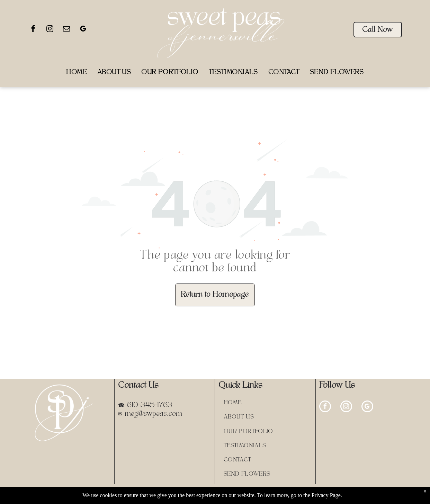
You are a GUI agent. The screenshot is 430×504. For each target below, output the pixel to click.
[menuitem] (77, 73)
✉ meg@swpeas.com (150, 414)
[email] (66, 30)
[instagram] (50, 30)
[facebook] (33, 30)
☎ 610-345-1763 (145, 405)
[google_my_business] (83, 30)
